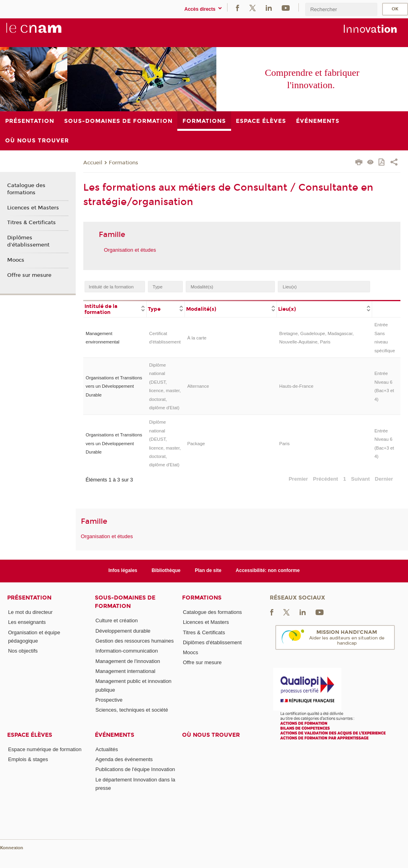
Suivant (360, 479)
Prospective (109, 700)
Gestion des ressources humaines (135, 641)
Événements (115, 735)
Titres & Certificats (31, 223)
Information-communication (127, 651)
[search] (341, 9)
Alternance (198, 386)
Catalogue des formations (26, 189)
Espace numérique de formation (45, 749)
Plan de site (208, 570)
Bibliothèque (166, 570)
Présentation (29, 598)
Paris (284, 444)
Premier (298, 479)
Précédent (326, 479)
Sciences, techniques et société (132, 710)
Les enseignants (27, 622)
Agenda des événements (124, 759)
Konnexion (12, 848)
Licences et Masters (33, 208)
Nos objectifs (23, 651)
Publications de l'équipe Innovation (135, 769)
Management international (126, 671)
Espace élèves (30, 735)
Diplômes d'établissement (28, 241)
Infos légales (123, 570)
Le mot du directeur (30, 612)
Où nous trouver (211, 735)
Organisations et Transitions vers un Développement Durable (114, 386)
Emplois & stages (28, 759)
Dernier (384, 479)
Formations (124, 163)
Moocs (16, 260)
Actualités (107, 749)
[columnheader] (115, 309)
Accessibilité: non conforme (268, 570)
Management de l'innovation (128, 661)
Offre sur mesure (29, 275)
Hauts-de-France (296, 386)
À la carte (197, 338)
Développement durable (123, 631)
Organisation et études (130, 250)
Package (196, 444)
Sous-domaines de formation (125, 602)
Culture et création (117, 620)
